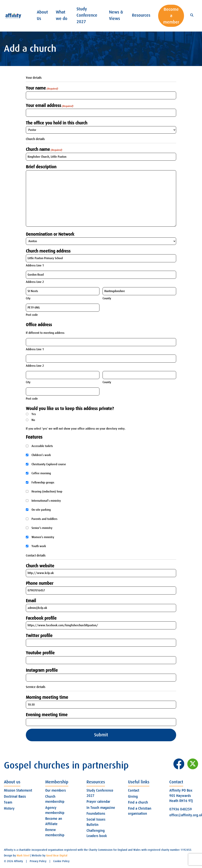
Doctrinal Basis (15, 796)
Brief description (41, 167)
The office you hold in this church (57, 123)
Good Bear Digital (57, 855)
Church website (40, 566)
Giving (133, 796)
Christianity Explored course (49, 464)
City (28, 298)
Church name (44, 149)
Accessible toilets (42, 446)
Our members (55, 790)
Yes (34, 414)
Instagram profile (42, 670)
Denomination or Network (50, 234)
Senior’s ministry (42, 528)
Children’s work (41, 455)
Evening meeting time (47, 715)
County (107, 298)
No (33, 420)
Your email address (50, 106)
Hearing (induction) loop (47, 491)
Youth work (39, 546)
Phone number (40, 583)
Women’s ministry (43, 537)
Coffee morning (41, 473)
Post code (32, 315)
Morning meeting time (47, 697)
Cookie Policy (61, 861)
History (9, 808)
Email (31, 601)
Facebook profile (41, 618)
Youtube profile (40, 653)
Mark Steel (23, 855)
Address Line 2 (35, 282)
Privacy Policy (38, 861)
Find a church (138, 802)
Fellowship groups (43, 482)
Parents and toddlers (44, 519)
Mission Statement (18, 790)
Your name (42, 88)
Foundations (96, 814)
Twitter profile (39, 636)
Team (8, 802)
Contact (134, 790)
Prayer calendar (98, 802)
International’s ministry (46, 501)
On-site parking (41, 510)
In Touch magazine (101, 808)
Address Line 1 (35, 265)
